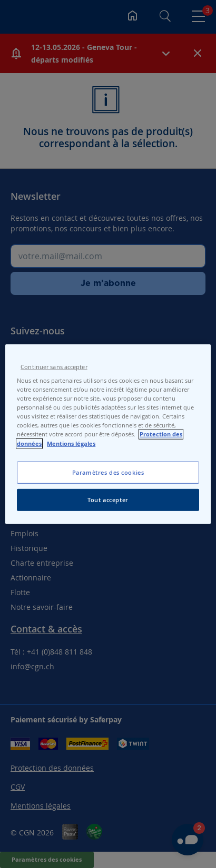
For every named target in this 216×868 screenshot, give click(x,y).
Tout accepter (108, 500)
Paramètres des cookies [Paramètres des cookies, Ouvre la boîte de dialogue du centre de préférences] (108, 472)
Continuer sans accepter (54, 366)
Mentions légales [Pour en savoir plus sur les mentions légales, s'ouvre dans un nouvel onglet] (71, 444)
